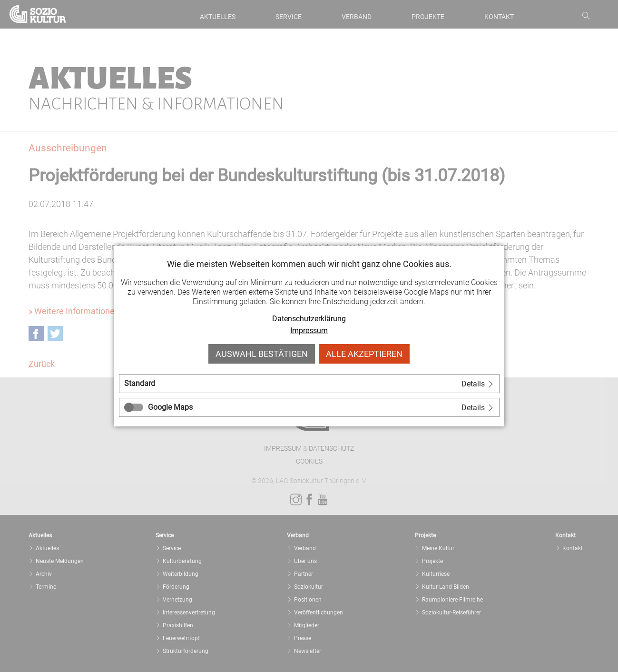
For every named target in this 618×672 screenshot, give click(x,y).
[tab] (309, 384)
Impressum (309, 331)
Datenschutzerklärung (309, 319)
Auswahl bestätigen (262, 354)
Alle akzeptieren (364, 354)
